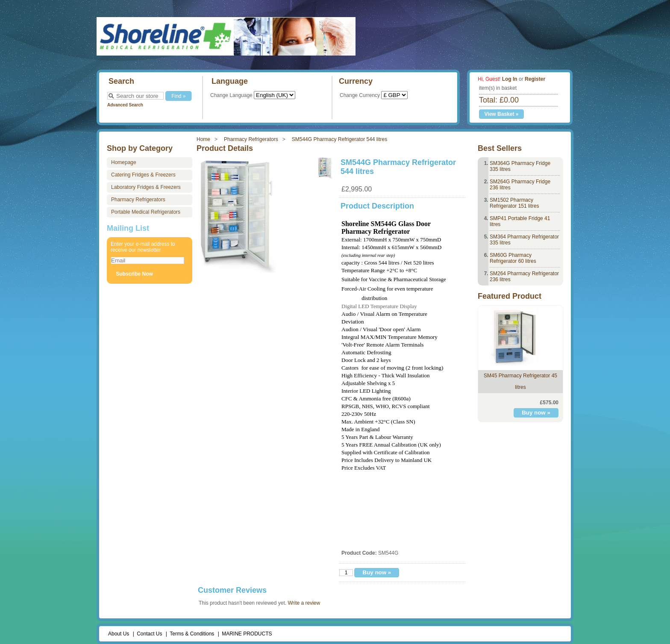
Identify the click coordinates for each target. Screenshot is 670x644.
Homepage (124, 162)
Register (535, 79)
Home (203, 139)
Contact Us (149, 634)
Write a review (304, 603)
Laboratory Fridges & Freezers (146, 187)
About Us (119, 634)
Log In (510, 79)
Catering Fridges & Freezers (143, 175)
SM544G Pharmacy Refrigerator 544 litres (339, 139)
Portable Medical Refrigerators (146, 212)
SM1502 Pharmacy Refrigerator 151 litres (514, 203)
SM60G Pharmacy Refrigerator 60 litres (513, 258)
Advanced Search (125, 105)
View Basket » (502, 114)
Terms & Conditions (192, 634)
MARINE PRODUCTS (247, 634)
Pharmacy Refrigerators (251, 139)
